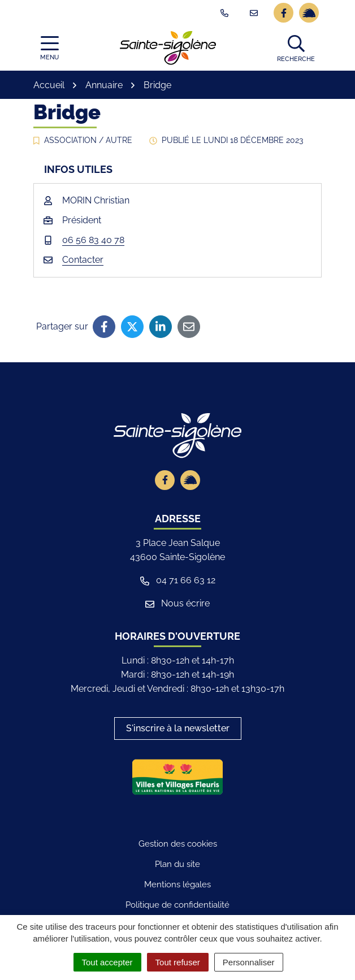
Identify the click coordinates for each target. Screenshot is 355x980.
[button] (296, 48)
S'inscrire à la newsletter (178, 728)
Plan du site (177, 864)
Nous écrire (177, 603)
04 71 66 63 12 (178, 580)
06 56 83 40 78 (93, 240)
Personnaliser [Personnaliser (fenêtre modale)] (249, 962)
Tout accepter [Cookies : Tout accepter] (107, 962)
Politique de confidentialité (177, 905)
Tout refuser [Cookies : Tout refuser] (178, 962)
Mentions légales (177, 884)
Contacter (83, 260)
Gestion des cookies (178, 844)
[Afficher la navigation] (49, 48)
